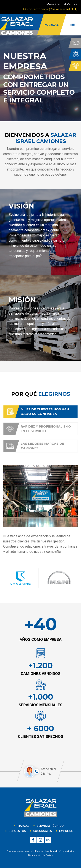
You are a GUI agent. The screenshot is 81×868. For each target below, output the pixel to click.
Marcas (23, 826)
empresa (66, 831)
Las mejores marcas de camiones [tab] (34, 446)
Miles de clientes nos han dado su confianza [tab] (36, 412)
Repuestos (17, 831)
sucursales (43, 831)
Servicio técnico (50, 826)
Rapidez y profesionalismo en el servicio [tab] (37, 429)
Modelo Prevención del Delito (25, 851)
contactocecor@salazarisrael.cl (48, 9)
